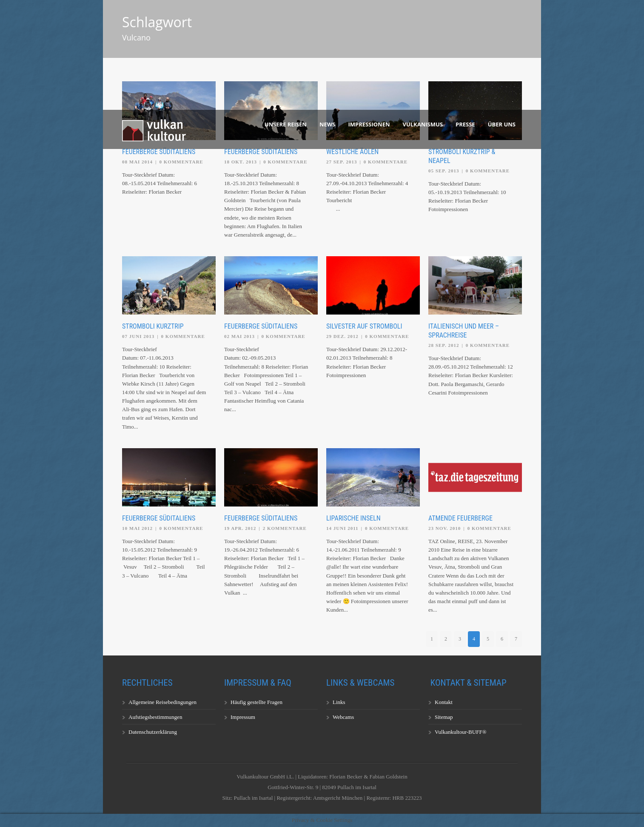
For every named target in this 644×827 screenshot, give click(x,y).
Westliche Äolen (352, 152)
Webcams (343, 717)
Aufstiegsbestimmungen (155, 717)
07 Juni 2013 (138, 336)
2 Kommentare (285, 528)
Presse (465, 124)
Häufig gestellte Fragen (256, 702)
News (328, 124)
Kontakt (444, 702)
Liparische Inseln (353, 518)
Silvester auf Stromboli (364, 326)
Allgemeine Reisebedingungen (162, 702)
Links (339, 702)
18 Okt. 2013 (241, 162)
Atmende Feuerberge (460, 518)
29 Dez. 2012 (342, 336)
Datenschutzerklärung (153, 732)
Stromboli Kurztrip (153, 326)
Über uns (502, 124)
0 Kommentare (181, 162)
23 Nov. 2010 (445, 528)
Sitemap (444, 717)
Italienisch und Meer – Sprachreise (464, 331)
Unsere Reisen (286, 124)
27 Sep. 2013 (342, 162)
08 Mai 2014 (137, 162)
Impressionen (369, 124)
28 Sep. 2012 (444, 345)
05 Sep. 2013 (444, 171)
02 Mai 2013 (239, 336)
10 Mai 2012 (137, 528)
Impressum (243, 717)
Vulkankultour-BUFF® (461, 732)
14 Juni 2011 (342, 528)
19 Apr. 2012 (240, 528)
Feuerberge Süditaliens (159, 152)
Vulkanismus (423, 124)
